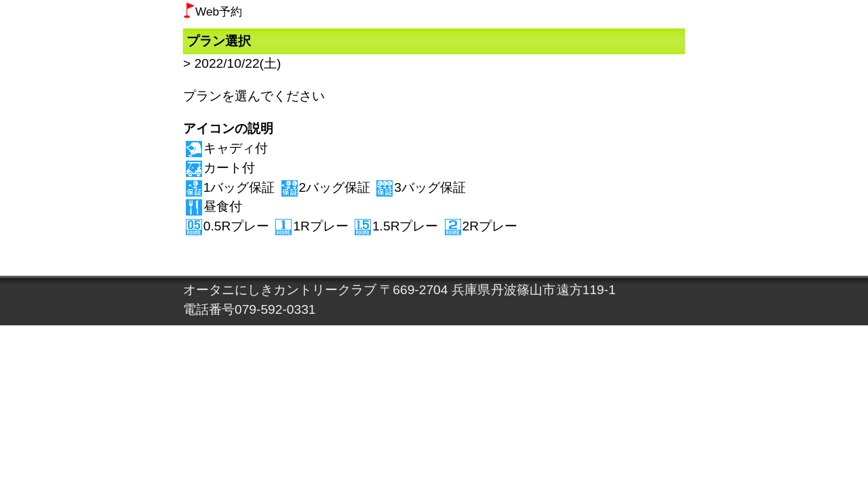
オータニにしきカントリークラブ (280, 290)
